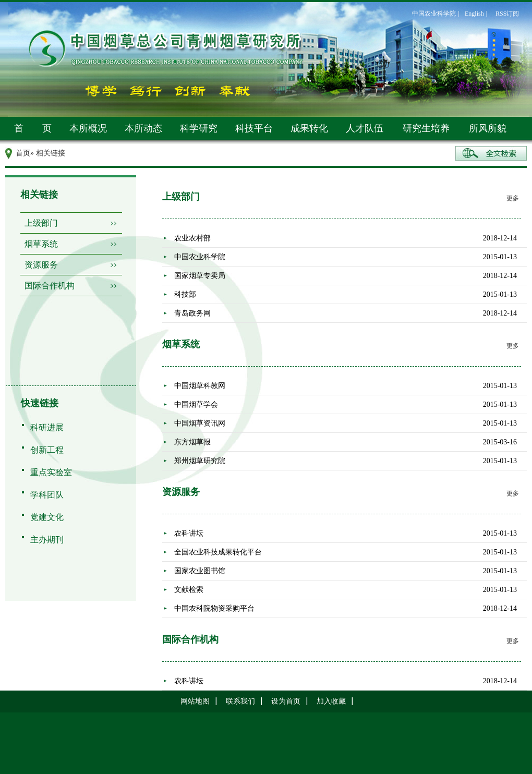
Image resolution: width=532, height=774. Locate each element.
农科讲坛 (189, 533)
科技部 (185, 294)
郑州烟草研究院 (200, 461)
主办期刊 (47, 540)
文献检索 (189, 590)
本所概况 (88, 128)
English (474, 14)
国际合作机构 (50, 286)
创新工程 (47, 450)
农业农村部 (192, 238)
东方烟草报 (192, 442)
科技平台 (254, 128)
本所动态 (143, 128)
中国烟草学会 (196, 404)
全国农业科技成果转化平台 (218, 552)
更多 (513, 198)
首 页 (33, 128)
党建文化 (47, 517)
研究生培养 (426, 128)
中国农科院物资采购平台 (214, 608)
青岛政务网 (192, 313)
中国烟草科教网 (200, 386)
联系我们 (240, 701)
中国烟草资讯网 (200, 423)
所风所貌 (488, 128)
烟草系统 (41, 244)
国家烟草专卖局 (200, 276)
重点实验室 (51, 472)
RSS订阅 (507, 14)
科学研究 (199, 128)
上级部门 (41, 223)
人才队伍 (365, 128)
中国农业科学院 (434, 14)
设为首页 (286, 701)
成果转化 (309, 128)
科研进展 (47, 427)
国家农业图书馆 (200, 571)
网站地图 (195, 701)
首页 (23, 153)
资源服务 (41, 265)
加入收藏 (331, 701)
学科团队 (47, 495)
